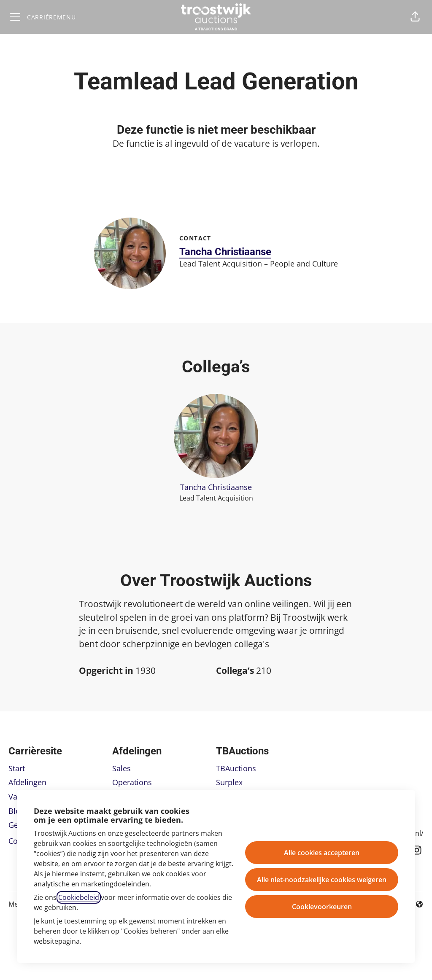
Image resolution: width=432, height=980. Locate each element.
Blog (16, 811)
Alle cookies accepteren (322, 853)
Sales (121, 768)
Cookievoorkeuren (322, 907)
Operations (132, 782)
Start (17, 768)
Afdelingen (27, 782)
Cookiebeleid (79, 897)
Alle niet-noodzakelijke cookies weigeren (322, 880)
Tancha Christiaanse (225, 252)
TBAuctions (236, 768)
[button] (415, 17)
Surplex (229, 782)
